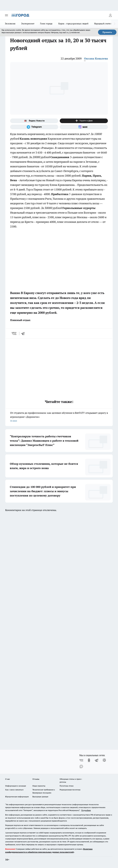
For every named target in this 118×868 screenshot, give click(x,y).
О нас (8, 779)
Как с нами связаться (14, 790)
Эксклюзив (10, 24)
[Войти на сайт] (110, 15)
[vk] (14, 333)
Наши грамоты (39, 786)
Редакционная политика (70, 790)
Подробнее (86, 810)
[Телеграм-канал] (34, 127)
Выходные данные (40, 797)
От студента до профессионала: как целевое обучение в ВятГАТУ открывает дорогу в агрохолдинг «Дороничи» (59, 417)
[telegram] (24, 333)
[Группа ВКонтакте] (81, 760)
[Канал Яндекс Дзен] (84, 121)
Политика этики (67, 786)
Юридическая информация (17, 797)
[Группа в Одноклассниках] (89, 760)
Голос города (46, 24)
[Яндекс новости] (34, 121)
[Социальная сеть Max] (84, 127)
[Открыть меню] (6, 15)
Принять (107, 32)
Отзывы (36, 779)
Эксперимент (28, 24)
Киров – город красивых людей (73, 24)
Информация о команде (16, 786)
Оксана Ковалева (96, 58)
